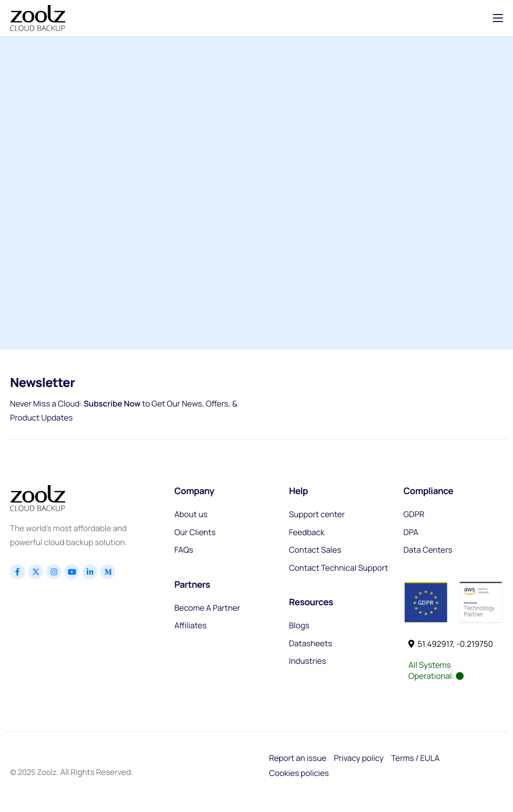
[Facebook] (18, 572)
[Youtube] (72, 572)
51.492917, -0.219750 (451, 644)
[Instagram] (54, 572)
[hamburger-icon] (498, 18)
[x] (36, 572)
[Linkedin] (90, 572)
